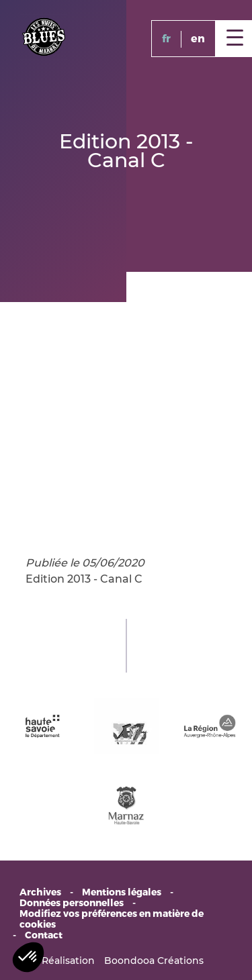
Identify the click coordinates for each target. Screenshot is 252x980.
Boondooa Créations (154, 961)
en (198, 39)
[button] (28, 957)
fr (166, 39)
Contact (44, 936)
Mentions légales (122, 893)
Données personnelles (72, 903)
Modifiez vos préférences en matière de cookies (112, 920)
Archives (40, 893)
